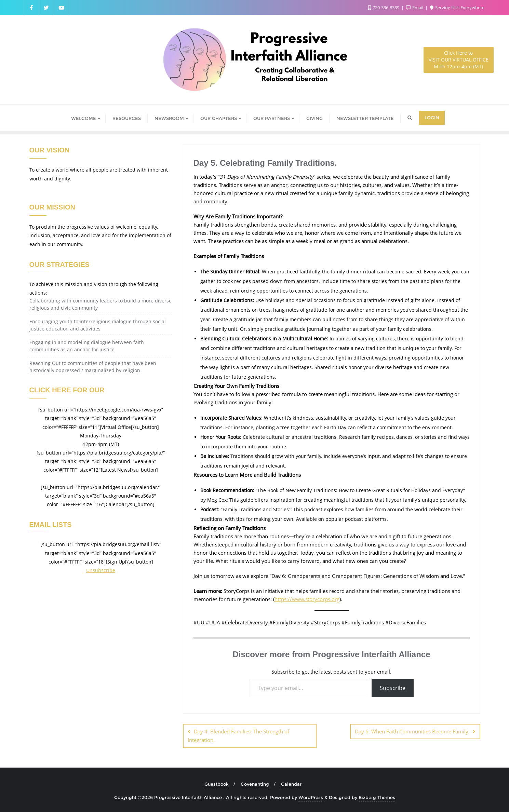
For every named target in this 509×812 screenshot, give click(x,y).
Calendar (291, 784)
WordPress (311, 797)
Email (415, 8)
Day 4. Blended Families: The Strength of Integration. (238, 736)
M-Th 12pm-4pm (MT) (459, 60)
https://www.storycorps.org (307, 599)
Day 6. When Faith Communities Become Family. (412, 731)
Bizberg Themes (377, 797)
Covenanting (255, 784)
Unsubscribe (101, 570)
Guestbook (217, 784)
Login (432, 118)
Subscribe (393, 688)
